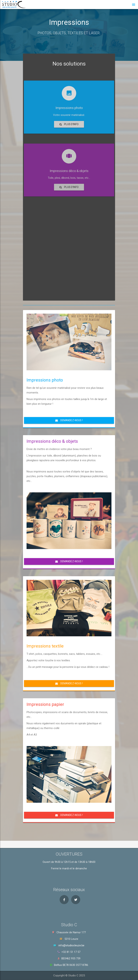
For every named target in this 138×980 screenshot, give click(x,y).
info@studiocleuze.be (71, 945)
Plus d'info (69, 159)
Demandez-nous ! (69, 420)
